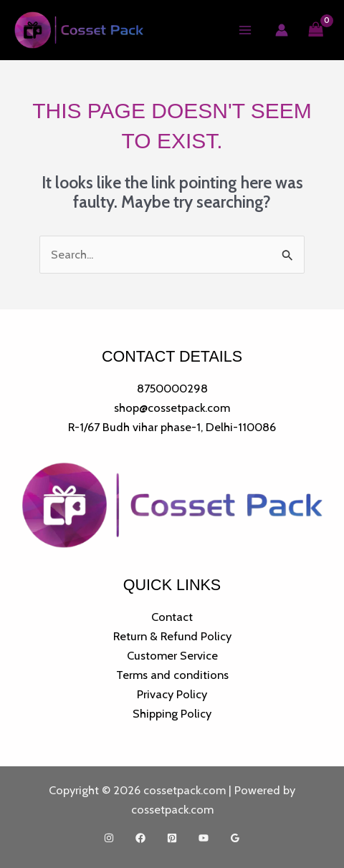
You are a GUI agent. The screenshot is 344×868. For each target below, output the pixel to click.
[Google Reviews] (235, 838)
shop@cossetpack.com (172, 408)
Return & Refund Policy (172, 636)
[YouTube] (204, 838)
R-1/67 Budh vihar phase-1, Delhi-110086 (172, 427)
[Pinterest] (172, 838)
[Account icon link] (282, 30)
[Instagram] (109, 838)
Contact (172, 617)
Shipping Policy (172, 713)
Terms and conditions (172, 675)
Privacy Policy (172, 694)
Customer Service (172, 655)
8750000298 (172, 388)
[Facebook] (140, 838)
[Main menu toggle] (245, 30)
